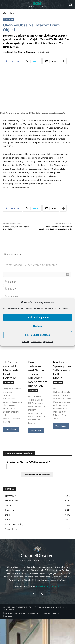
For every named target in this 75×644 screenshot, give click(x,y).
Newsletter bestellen (37, 475)
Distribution (9, 382)
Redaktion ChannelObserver (21, 52)
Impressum (48, 342)
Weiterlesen (11, 429)
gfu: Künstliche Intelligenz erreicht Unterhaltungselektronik (55, 228)
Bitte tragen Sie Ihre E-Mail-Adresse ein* (28, 462)
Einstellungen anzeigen (37, 335)
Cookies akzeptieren (38, 318)
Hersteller (14, 13)
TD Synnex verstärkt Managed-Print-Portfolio (11, 370)
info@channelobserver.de (48, 586)
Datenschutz (36, 342)
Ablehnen (38, 326)
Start (5, 13)
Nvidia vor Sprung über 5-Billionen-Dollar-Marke (62, 370)
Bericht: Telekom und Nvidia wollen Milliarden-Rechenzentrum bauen (37, 374)
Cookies (26, 342)
